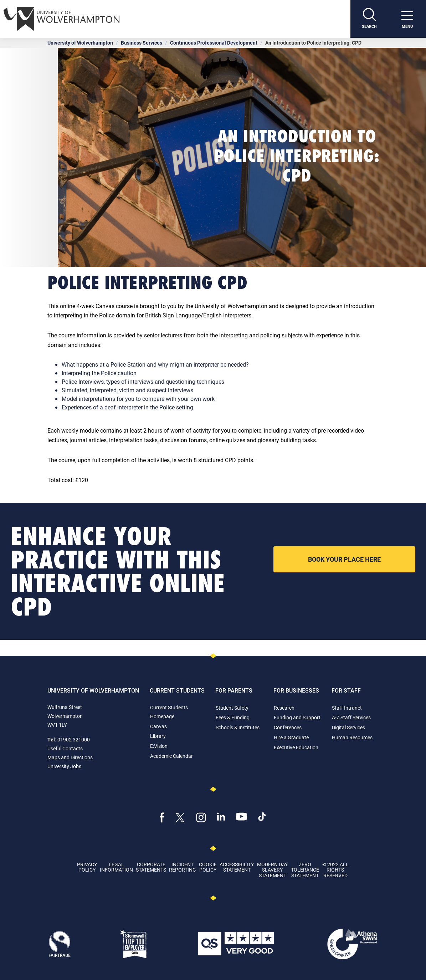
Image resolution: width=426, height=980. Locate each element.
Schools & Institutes (238, 727)
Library (158, 736)
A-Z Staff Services (351, 717)
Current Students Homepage (169, 712)
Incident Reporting (183, 867)
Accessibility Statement (237, 867)
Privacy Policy (87, 867)
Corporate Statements (151, 867)
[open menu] (407, 19)
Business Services (142, 43)
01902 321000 (74, 739)
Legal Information (116, 867)
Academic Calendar (171, 756)
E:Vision (159, 746)
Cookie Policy (208, 867)
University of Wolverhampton (80, 43)
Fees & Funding (233, 717)
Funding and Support (297, 717)
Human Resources (352, 737)
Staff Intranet (347, 708)
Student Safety (232, 708)
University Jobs (64, 766)
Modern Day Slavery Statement (272, 870)
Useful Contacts (65, 748)
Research (284, 708)
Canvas (158, 726)
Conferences (288, 727)
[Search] (369, 19)
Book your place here (344, 559)
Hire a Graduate (291, 737)
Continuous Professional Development (214, 43)
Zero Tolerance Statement (305, 870)
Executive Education (296, 747)
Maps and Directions (70, 757)
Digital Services (348, 727)
